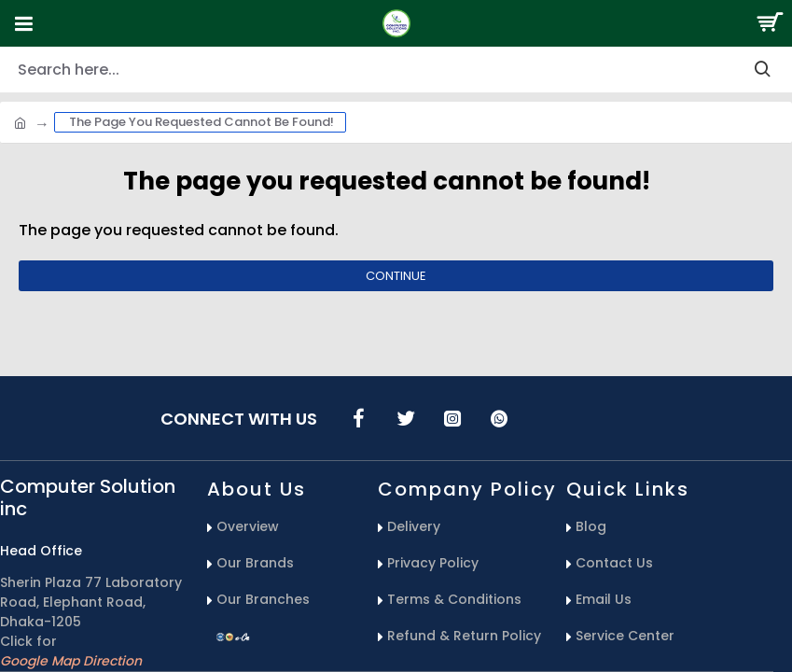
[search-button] (762, 70)
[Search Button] (769, 23)
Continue (396, 276)
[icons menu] (359, 418)
